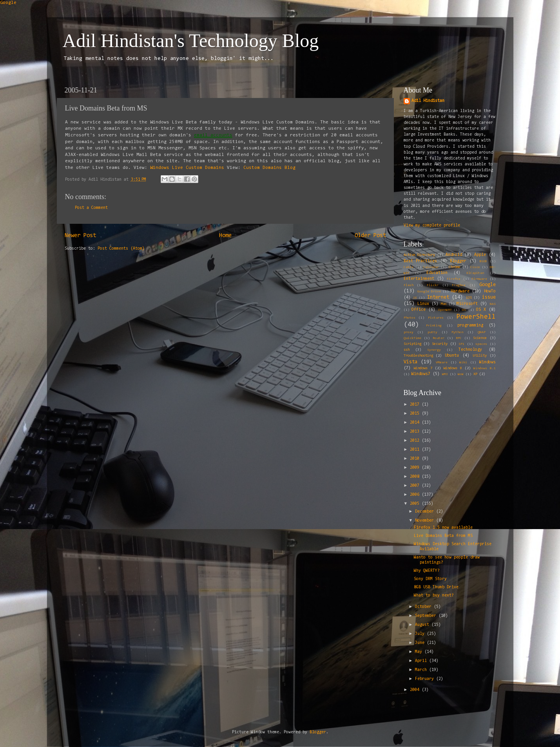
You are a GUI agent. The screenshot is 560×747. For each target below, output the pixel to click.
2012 (416, 441)
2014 (416, 423)
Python (457, 332)
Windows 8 (453, 368)
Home (225, 236)
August (423, 625)
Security (440, 344)
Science (480, 338)
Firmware (479, 279)
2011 (416, 450)
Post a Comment (91, 208)
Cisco (475, 267)
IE (415, 298)
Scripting (412, 344)
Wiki (463, 363)
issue (489, 297)
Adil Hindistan (428, 101)
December (426, 512)
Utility (480, 356)
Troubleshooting (418, 356)
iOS (469, 298)
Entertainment (419, 279)
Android (454, 255)
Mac (444, 304)
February (426, 679)
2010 (416, 459)
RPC (459, 338)
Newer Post (80, 236)
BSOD (483, 261)
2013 (416, 432)
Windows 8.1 (485, 368)
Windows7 (421, 374)
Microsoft (467, 304)
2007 (416, 486)
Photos (410, 318)
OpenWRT (445, 310)
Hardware (460, 291)
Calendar (431, 267)
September (427, 616)
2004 (416, 690)
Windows (488, 362)
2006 (416, 495)
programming (470, 325)
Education (437, 273)
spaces (481, 344)
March (422, 670)
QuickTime (412, 338)
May (420, 652)
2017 (416, 405)
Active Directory (420, 255)
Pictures (436, 318)
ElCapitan (475, 273)
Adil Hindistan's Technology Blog (191, 41)
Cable (409, 267)
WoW (461, 374)
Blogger (458, 261)
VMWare (442, 363)
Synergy (434, 350)
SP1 (461, 344)
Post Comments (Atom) (121, 249)
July (421, 634)
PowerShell (476, 317)
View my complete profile (432, 226)
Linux (423, 304)
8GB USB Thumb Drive (436, 587)
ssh (407, 350)
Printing (434, 326)
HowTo (490, 291)
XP (475, 374)
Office (419, 310)
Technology (470, 350)
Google (8, 3)
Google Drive (429, 292)
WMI (445, 374)
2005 (416, 504)
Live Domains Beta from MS (443, 536)
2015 (416, 414)
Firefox (454, 279)
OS (464, 310)
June (421, 643)
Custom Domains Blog (269, 168)
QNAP (482, 332)
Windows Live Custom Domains (187, 168)
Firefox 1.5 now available (443, 528)
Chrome (455, 267)
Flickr (433, 285)
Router (439, 338)
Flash (409, 285)
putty (432, 332)
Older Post (370, 236)
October (424, 607)
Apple (480, 255)
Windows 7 (423, 368)
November (426, 521)
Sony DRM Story (430, 579)
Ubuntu (452, 356)
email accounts (213, 135)
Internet (438, 297)
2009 (416, 468)
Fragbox (459, 285)
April (422, 661)
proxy (409, 332)
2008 (416, 477)
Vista (410, 362)
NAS (493, 304)
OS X (481, 310)
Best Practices (420, 261)
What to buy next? (434, 596)
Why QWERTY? (427, 571)
